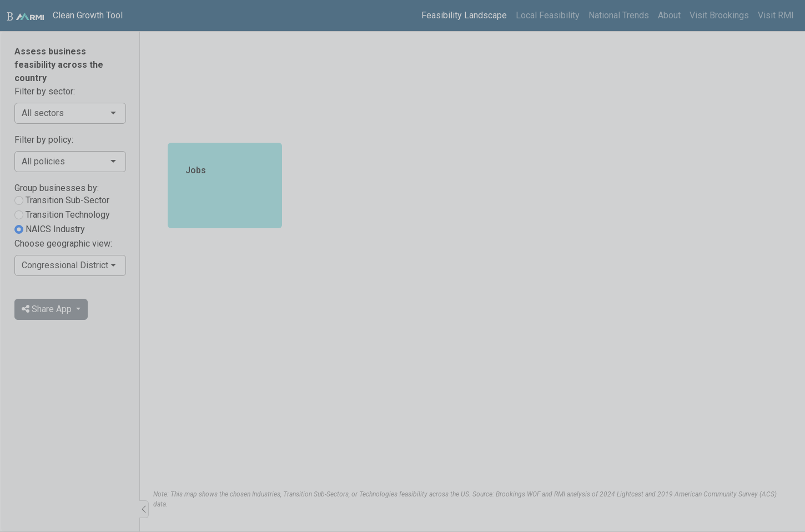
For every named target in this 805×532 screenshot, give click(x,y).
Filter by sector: (45, 91)
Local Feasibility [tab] (548, 15)
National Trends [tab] (619, 15)
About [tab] (669, 15)
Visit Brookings (719, 15)
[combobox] (65, 113)
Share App (48, 309)
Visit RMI (776, 15)
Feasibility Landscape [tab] (464, 15)
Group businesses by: (57, 188)
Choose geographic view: (63, 244)
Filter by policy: (44, 140)
